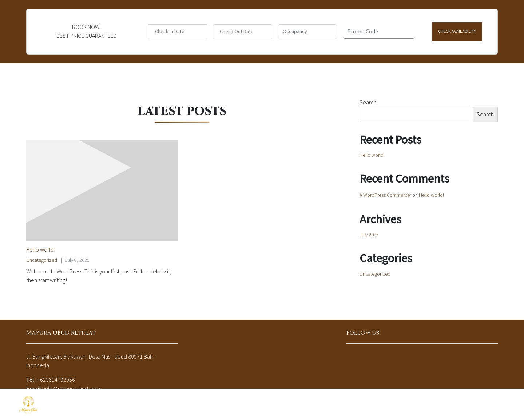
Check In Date (170, 32)
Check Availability (457, 31)
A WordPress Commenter (385, 195)
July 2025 (369, 235)
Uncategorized (42, 260)
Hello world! (41, 250)
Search (368, 103)
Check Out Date (237, 32)
